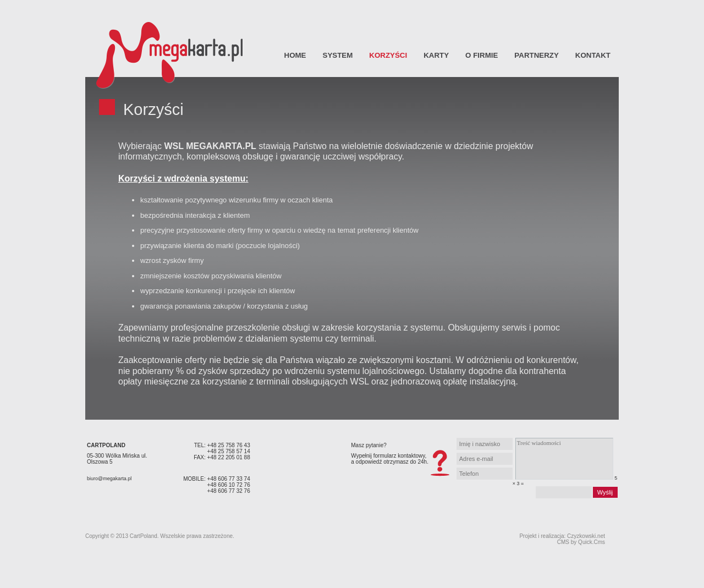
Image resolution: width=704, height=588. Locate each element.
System (338, 55)
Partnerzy (536, 55)
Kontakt (593, 55)
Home (295, 55)
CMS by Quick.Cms (581, 542)
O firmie (482, 55)
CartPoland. (144, 536)
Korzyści (388, 55)
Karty (436, 55)
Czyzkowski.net (586, 536)
